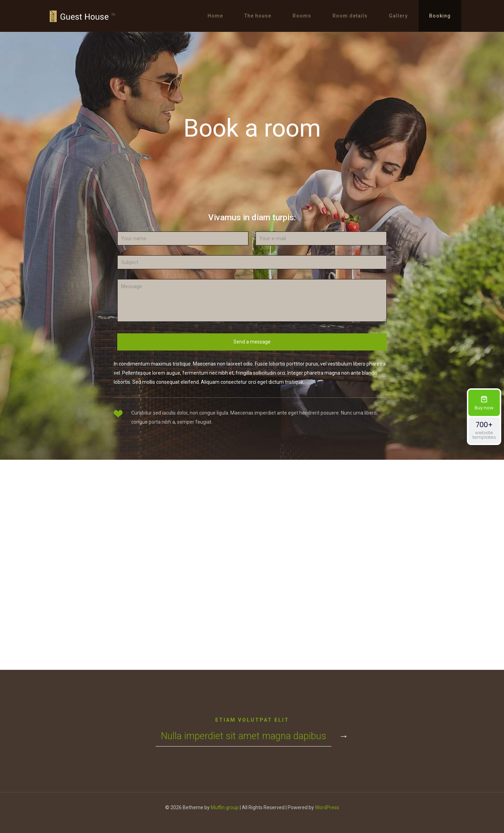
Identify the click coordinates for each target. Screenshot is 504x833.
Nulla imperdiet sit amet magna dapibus (244, 736)
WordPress (327, 807)
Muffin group (225, 807)
